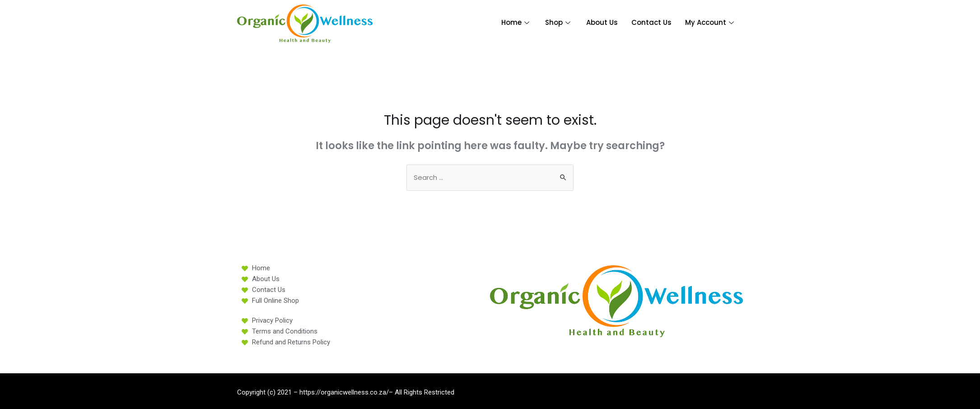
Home (516, 22)
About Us (602, 22)
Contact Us (651, 22)
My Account (711, 22)
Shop (559, 22)
